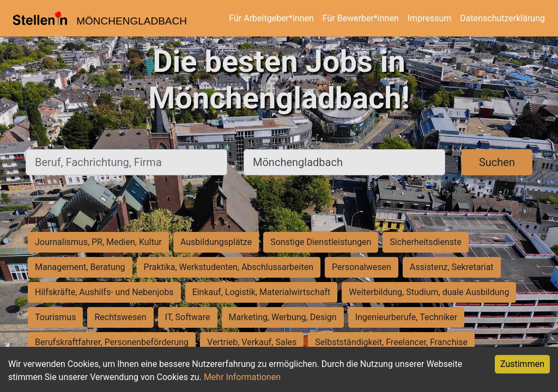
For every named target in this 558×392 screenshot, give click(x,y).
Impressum (430, 18)
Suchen (497, 162)
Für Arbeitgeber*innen (271, 18)
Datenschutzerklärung (502, 18)
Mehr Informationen (242, 377)
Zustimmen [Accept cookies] (522, 364)
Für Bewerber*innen (361, 18)
